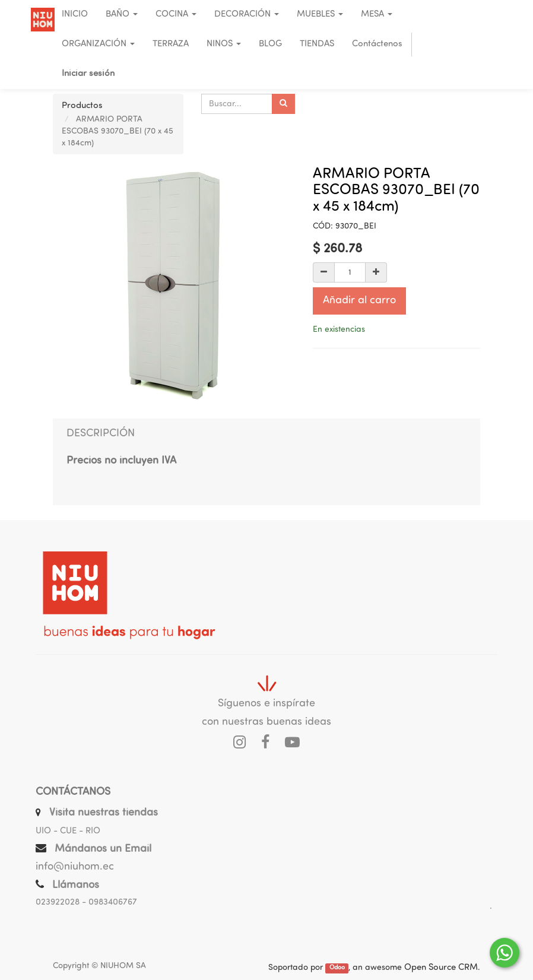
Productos (82, 106)
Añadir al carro (359, 301)
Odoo (337, 968)
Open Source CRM (441, 968)
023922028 (58, 903)
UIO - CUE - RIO (68, 831)
